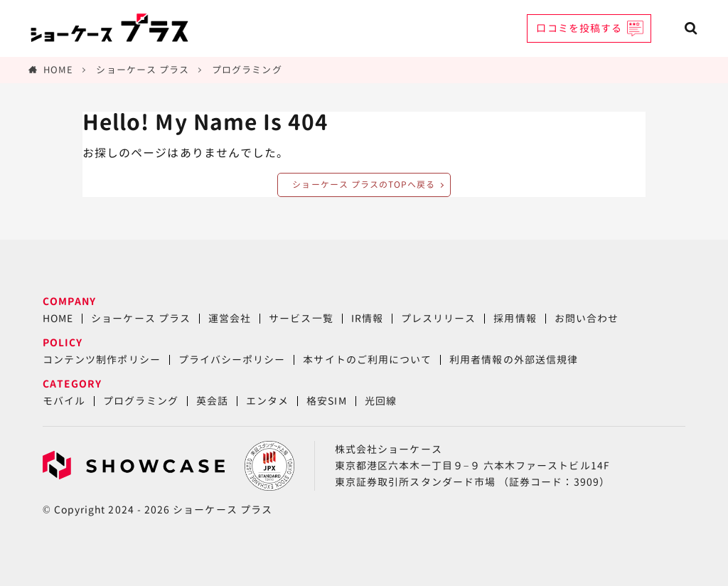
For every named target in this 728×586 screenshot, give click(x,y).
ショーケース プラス (143, 70)
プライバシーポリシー (232, 359)
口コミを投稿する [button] (579, 28)
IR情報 (367, 318)
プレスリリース (438, 318)
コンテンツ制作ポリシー (102, 359)
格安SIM (326, 401)
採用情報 (515, 318)
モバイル (64, 401)
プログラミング (247, 70)
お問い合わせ (587, 318)
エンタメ (267, 401)
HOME (58, 70)
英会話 (212, 401)
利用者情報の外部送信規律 (514, 359)
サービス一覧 (301, 318)
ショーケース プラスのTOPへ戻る (364, 185)
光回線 (381, 401)
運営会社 (230, 318)
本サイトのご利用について (367, 359)
